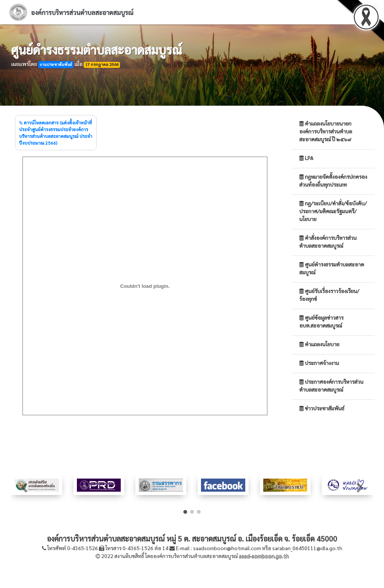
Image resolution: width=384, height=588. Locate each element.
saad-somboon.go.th (264, 556)
